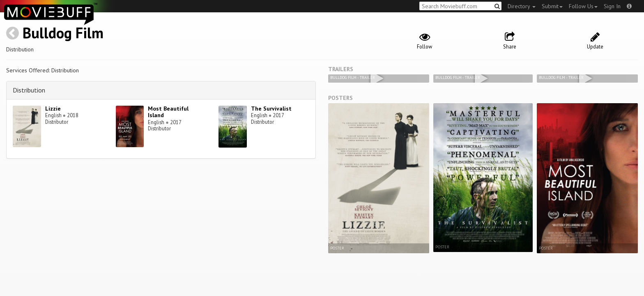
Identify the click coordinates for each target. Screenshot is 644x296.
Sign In (612, 6)
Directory (522, 6)
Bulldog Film (63, 33)
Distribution (29, 90)
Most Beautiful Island (168, 112)
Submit (552, 6)
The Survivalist (271, 109)
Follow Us (583, 6)
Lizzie (53, 109)
